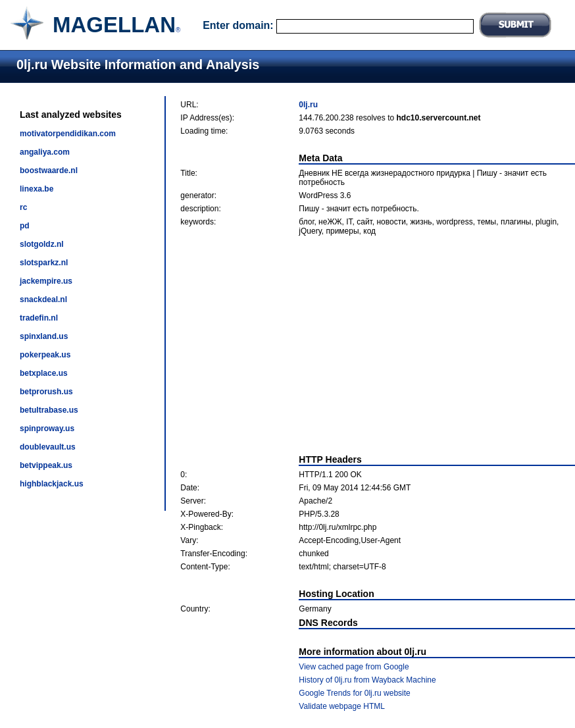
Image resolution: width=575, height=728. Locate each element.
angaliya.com (45, 152)
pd (25, 226)
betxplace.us (44, 373)
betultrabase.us (49, 410)
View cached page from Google (354, 667)
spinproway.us (47, 429)
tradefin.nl (39, 318)
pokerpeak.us (45, 355)
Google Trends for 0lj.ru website (354, 693)
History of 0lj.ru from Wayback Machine (367, 680)
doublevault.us (48, 447)
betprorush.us (46, 392)
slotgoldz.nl (42, 244)
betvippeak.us (46, 465)
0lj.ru (308, 105)
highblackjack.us (52, 484)
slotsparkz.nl (44, 263)
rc (23, 207)
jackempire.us (46, 281)
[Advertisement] (378, 345)
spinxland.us (44, 336)
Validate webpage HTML (342, 706)
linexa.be (37, 189)
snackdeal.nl (43, 299)
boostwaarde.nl (49, 170)
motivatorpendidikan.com (68, 134)
